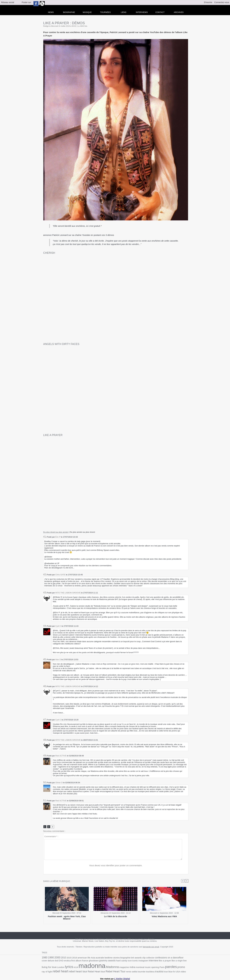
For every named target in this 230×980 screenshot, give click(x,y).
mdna (90, 968)
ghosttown (68, 962)
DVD (186, 958)
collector (139, 958)
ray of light (142, 968)
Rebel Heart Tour (60, 971)
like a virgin (143, 962)
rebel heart (154, 967)
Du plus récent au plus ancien (56, 532)
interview (122, 962)
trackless (91, 971)
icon (100, 962)
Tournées (105, 12)
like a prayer (132, 962)
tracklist (99, 971)
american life (80, 958)
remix (72, 971)
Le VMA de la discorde (116, 917)
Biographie (69, 12)
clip (133, 958)
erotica (45, 962)
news (51, 12)
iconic (105, 962)
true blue (108, 971)
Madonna (72, 967)
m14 (182, 962)
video (121, 971)
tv (113, 971)
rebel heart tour (169, 968)
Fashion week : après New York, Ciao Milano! (67, 917)
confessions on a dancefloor (156, 958)
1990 (50, 958)
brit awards (126, 958)
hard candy (93, 962)
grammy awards (80, 962)
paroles (124, 967)
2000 (56, 958)
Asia (88, 958)
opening (110, 968)
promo (133, 968)
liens (124, 12)
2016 (71, 958)
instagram (113, 962)
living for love (158, 962)
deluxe (177, 958)
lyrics (176, 961)
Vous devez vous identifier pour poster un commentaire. (116, 866)
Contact (160, 12)
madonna (54, 966)
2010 (61, 958)
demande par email (151, 947)
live (150, 962)
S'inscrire (208, 2)
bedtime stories (105, 958)
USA (116, 971)
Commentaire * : (51, 837)
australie (94, 958)
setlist (77, 971)
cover (171, 958)
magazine (82, 968)
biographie (117, 958)
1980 (44, 958)
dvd (182, 958)
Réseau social (8, 2)
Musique (87, 12)
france (61, 962)
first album (53, 962)
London (169, 962)
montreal (96, 968)
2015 (66, 958)
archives (179, 12)
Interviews (142, 12)
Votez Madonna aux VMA (164, 917)
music (103, 968)
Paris (116, 968)
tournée (84, 971)
